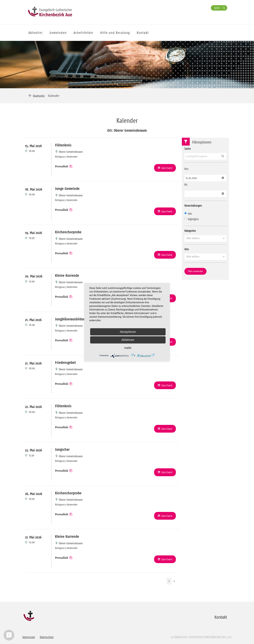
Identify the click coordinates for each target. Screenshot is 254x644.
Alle (188, 214)
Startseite (39, 96)
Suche (217, 8)
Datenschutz (47, 637)
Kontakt (143, 33)
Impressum (29, 637)
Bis (186, 185)
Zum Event (167, 168)
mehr (128, 348)
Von (186, 169)
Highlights (192, 219)
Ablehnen (128, 340)
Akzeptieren (128, 332)
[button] (205, 238)
